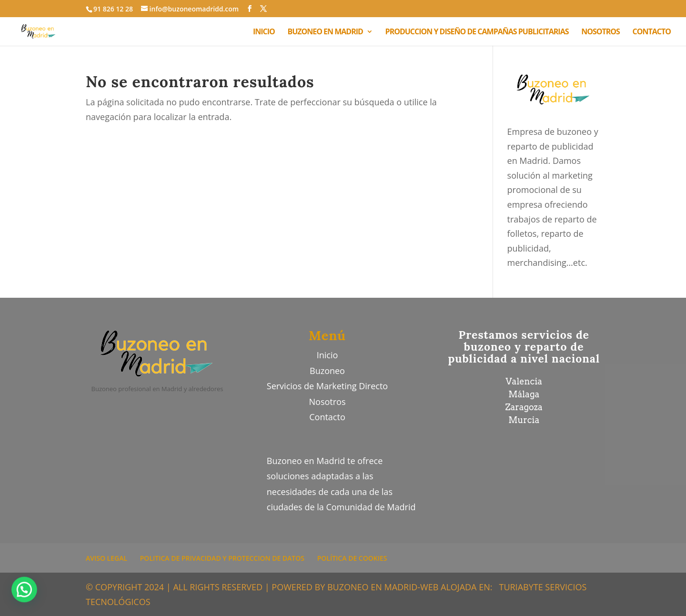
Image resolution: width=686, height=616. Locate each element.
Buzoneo (327, 371)
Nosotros (328, 402)
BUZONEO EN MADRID (325, 32)
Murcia (524, 420)
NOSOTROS (600, 32)
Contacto (327, 417)
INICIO (264, 32)
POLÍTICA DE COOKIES (352, 558)
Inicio (328, 355)
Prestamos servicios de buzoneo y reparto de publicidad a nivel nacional (524, 347)
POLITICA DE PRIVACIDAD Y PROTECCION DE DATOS (222, 558)
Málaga (524, 394)
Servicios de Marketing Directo (327, 386)
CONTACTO (652, 32)
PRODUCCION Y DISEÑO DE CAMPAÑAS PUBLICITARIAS (477, 32)
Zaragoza (524, 407)
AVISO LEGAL (106, 558)
